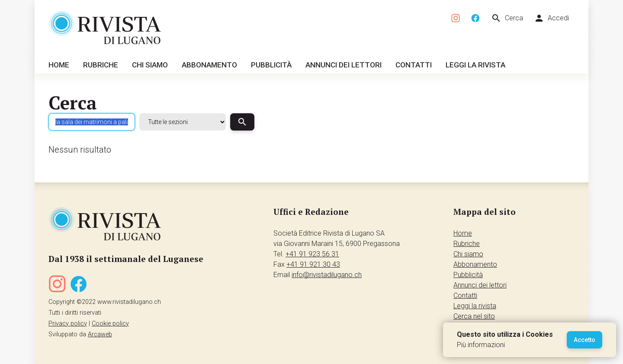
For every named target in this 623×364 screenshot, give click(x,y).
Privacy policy (68, 324)
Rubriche (101, 65)
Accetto (584, 340)
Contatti (414, 65)
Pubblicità (271, 65)
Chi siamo (150, 65)
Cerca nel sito (474, 316)
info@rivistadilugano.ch (327, 275)
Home (59, 65)
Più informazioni (481, 345)
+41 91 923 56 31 (312, 254)
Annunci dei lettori (344, 65)
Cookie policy (110, 324)
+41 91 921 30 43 (313, 264)
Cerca (507, 18)
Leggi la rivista (475, 65)
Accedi (551, 18)
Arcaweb (100, 334)
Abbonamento (209, 65)
